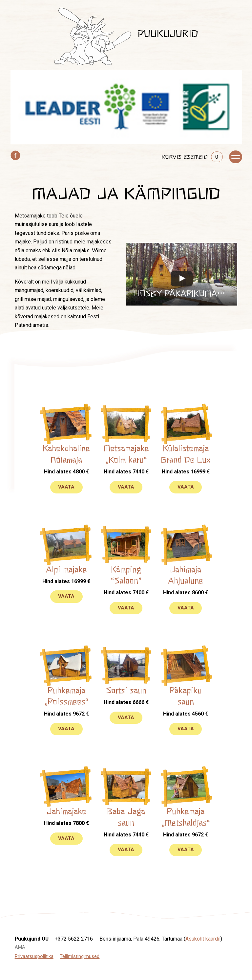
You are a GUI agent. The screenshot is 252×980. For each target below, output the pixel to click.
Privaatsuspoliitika (34, 956)
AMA (20, 947)
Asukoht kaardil (203, 939)
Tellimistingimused (80, 956)
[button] (182, 274)
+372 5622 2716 (74, 939)
